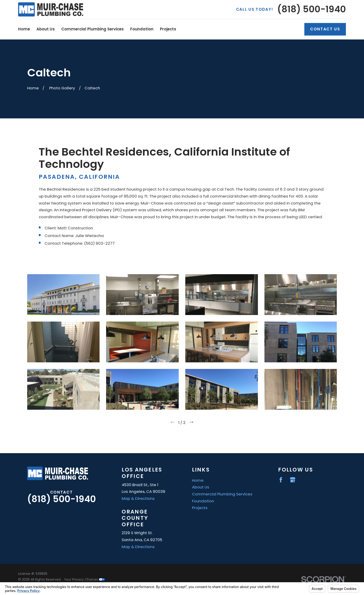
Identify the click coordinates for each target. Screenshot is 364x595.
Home (198, 480)
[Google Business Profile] (293, 480)
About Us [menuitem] (46, 29)
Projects (200, 508)
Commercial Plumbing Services (222, 494)
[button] (63, 295)
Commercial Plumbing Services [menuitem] (93, 29)
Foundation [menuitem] (142, 29)
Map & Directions (138, 498)
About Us (201, 487)
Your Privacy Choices (84, 579)
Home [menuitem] (24, 29)
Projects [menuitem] (168, 29)
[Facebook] (281, 480)
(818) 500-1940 (312, 9)
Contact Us (325, 29)
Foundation (203, 501)
